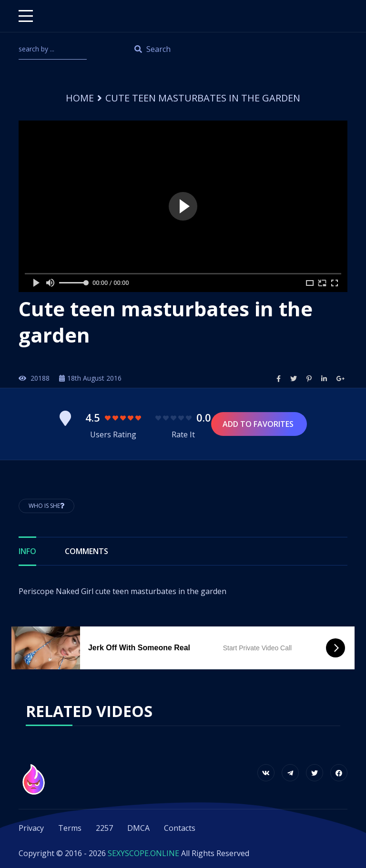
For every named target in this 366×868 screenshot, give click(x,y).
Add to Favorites (259, 424)
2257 (104, 828)
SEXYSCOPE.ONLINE (143, 853)
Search (152, 49)
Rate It (183, 434)
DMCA (138, 828)
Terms (70, 828)
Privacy (31, 828)
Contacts (180, 828)
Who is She (46, 506)
